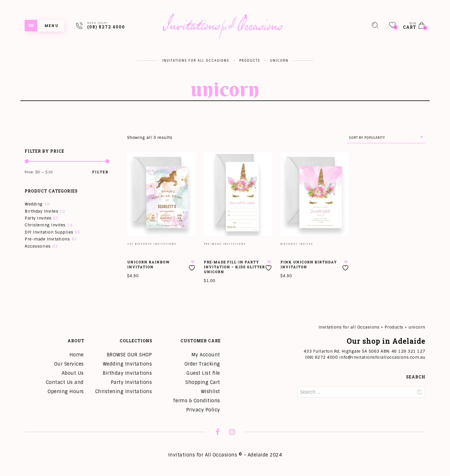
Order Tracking (202, 364)
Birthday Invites (41, 211)
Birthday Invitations (127, 373)
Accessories (38, 246)
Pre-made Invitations (47, 239)
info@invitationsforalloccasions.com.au (382, 357)
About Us (73, 373)
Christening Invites (45, 225)
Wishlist (211, 392)
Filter (100, 172)
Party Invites (38, 218)
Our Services (69, 364)
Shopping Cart (203, 382)
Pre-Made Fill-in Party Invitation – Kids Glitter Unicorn (234, 267)
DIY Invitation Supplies (49, 232)
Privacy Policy (203, 410)
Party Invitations (131, 382)
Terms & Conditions (196, 401)
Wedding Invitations (127, 364)
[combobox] (386, 138)
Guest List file (203, 373)
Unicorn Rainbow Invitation (149, 264)
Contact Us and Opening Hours (65, 387)
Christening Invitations (124, 392)
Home (77, 355)
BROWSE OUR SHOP (129, 355)
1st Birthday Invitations (152, 244)
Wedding (34, 204)
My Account (206, 355)
